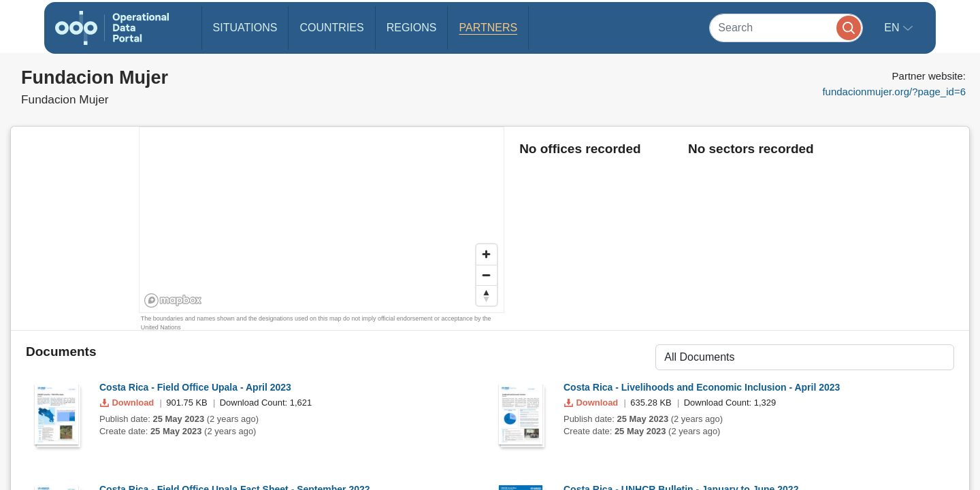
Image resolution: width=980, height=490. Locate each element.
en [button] (893, 28)
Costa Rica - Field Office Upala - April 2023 (195, 387)
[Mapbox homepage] (173, 300)
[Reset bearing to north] (487, 295)
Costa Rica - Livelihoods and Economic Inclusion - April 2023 (702, 387)
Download (128, 403)
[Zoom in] (487, 255)
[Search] (786, 28)
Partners (488, 28)
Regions (412, 28)
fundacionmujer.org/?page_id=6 (894, 92)
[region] (322, 220)
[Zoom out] (487, 275)
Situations (245, 28)
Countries (331, 28)
